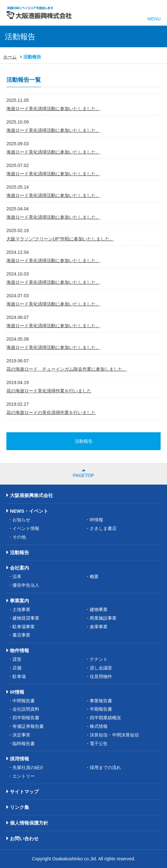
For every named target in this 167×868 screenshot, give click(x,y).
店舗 (17, 668)
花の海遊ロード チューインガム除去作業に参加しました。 (67, 369)
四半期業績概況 (105, 718)
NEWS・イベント (29, 511)
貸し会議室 (101, 668)
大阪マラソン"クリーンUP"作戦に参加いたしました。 (60, 239)
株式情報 (99, 726)
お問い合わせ (24, 838)
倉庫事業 (99, 627)
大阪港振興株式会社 (31, 495)
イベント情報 (26, 528)
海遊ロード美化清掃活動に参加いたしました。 (53, 109)
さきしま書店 (103, 528)
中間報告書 (24, 701)
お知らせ (21, 520)
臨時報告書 (24, 743)
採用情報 (19, 759)
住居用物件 (101, 676)
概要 (94, 577)
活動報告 (19, 552)
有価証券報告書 (28, 726)
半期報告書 (101, 709)
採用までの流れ (105, 767)
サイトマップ (24, 792)
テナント (99, 659)
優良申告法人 (26, 585)
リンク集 (19, 807)
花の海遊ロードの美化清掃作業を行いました (51, 412)
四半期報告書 (26, 718)
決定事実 (21, 735)
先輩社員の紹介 (28, 767)
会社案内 (19, 568)
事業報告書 (101, 701)
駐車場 (19, 676)
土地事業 (21, 609)
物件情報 (19, 650)
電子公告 (99, 743)
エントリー (24, 776)
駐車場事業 (24, 627)
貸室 (17, 659)
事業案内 (19, 601)
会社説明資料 (26, 709)
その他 (19, 537)
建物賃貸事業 (26, 618)
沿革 (17, 577)
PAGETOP (83, 475)
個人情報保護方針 (29, 823)
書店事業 (21, 635)
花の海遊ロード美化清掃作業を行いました (49, 391)
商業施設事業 (103, 618)
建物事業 (99, 609)
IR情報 (96, 520)
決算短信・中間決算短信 (114, 735)
